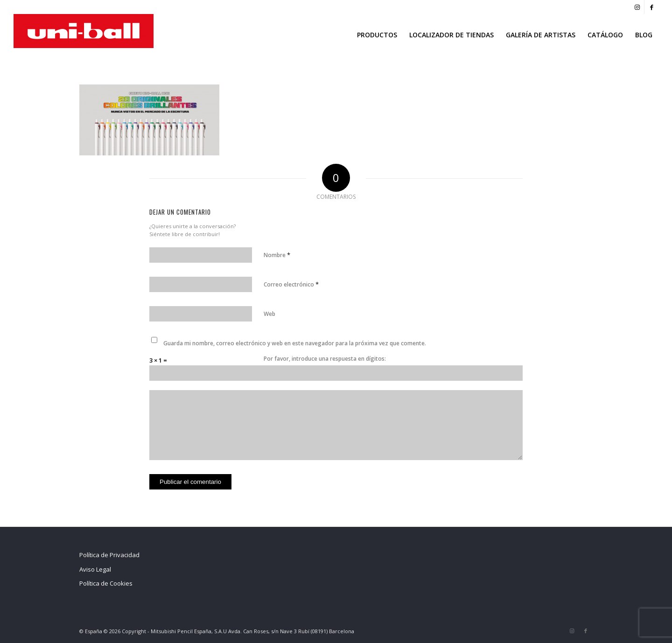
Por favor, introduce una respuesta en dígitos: (325, 359)
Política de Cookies (106, 583)
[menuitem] (377, 35)
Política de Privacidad (109, 555)
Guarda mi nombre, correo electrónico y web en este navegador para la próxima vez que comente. (295, 343)
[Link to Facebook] (651, 7)
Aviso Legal (95, 569)
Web (269, 314)
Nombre (277, 255)
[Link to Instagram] (637, 7)
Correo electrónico (291, 284)
